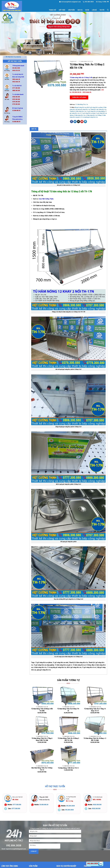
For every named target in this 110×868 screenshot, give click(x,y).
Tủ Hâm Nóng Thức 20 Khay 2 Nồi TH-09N (42, 710)
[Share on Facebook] (72, 122)
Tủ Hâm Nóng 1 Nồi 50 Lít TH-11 (68, 768)
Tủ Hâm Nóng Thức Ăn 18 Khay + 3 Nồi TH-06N (95, 739)
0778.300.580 (16, 104)
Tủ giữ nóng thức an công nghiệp (96, 111)
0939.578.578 (16, 71)
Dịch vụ (80, 10)
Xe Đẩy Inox (8, 229)
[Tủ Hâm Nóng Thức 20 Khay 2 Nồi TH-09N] (42, 696)
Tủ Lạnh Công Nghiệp (11, 222)
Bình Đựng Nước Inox (11, 147)
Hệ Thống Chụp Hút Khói (12, 161)
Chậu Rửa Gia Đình (10, 154)
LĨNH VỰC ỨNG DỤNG (10, 866)
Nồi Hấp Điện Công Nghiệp (13, 172)
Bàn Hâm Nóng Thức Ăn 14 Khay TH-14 (42, 769)
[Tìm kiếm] (108, 10)
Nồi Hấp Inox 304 (10, 176)
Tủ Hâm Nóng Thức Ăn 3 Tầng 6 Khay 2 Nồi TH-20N (42, 739)
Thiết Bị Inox (9, 193)
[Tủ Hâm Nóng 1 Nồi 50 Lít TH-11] (68, 755)
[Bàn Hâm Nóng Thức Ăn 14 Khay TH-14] (42, 755)
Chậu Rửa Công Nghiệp (12, 151)
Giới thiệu (62, 10)
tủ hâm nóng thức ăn (79, 115)
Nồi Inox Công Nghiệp (11, 179)
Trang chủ (52, 10)
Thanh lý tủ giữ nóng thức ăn (98, 109)
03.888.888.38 (16, 111)
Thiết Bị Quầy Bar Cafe (11, 200)
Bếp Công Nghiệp (10, 140)
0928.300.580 (16, 97)
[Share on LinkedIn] (85, 122)
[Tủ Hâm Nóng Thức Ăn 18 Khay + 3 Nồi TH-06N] (95, 726)
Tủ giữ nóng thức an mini (88, 113)
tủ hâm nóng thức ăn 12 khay (93, 115)
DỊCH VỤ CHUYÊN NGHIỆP (66, 866)
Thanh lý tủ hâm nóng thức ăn (78, 111)
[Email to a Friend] (78, 122)
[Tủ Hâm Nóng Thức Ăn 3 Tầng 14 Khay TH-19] (95, 696)
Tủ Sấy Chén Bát (10, 225)
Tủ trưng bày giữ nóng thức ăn (89, 117)
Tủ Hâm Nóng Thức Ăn (12, 211)
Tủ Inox (7, 218)
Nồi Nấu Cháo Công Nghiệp (13, 183)
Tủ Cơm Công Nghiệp (11, 207)
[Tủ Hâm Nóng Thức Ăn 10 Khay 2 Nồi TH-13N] (68, 726)
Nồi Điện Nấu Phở (10, 168)
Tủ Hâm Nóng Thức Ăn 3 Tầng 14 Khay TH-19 (95, 710)
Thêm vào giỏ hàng (79, 97)
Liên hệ (94, 10)
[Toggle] (25, 140)
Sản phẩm (71, 10)
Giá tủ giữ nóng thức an (93, 107)
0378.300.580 (16, 102)
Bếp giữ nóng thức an (81, 107)
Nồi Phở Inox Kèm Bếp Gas (12, 186)
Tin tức (102, 10)
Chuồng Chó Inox (10, 158)
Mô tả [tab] (34, 129)
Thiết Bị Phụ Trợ (10, 197)
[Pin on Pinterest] (82, 122)
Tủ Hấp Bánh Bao (10, 214)
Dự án (87, 10)
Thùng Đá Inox (9, 204)
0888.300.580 (16, 91)
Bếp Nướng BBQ (9, 144)
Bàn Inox (8, 133)
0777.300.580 (16, 88)
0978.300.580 (16, 99)
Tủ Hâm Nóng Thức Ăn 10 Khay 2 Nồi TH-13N (68, 739)
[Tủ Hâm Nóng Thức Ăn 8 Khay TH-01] (68, 696)
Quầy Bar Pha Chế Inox (11, 190)
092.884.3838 (16, 68)
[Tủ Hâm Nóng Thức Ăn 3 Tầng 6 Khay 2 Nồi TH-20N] (42, 726)
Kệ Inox (7, 165)
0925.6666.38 (16, 82)
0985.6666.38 (16, 79)
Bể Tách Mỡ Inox (10, 137)
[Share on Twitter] (75, 122)
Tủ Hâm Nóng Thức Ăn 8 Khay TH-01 (68, 710)
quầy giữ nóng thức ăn (84, 109)
